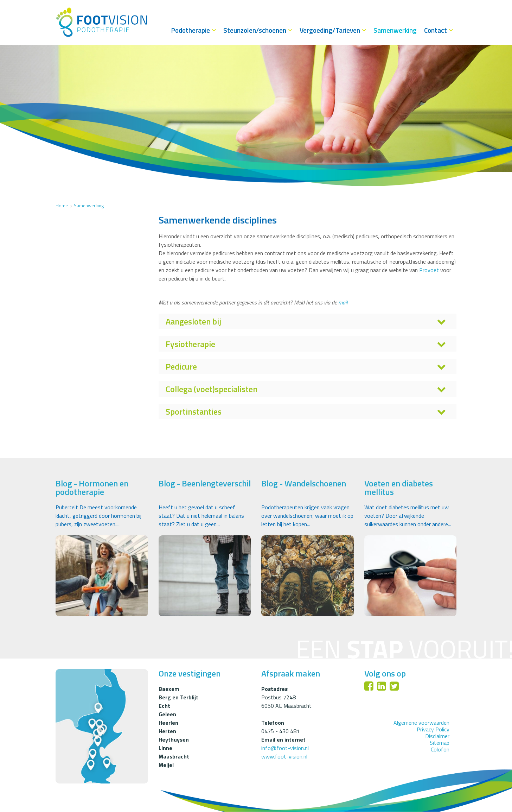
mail (343, 302)
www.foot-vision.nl (284, 756)
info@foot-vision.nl (285, 748)
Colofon (440, 750)
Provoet (430, 270)
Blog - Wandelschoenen (304, 483)
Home (62, 206)
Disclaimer (437, 736)
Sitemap (440, 743)
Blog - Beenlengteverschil (205, 483)
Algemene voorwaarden (421, 723)
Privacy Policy (433, 729)
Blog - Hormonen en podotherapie (92, 487)
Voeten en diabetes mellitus (399, 487)
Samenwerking (89, 206)
